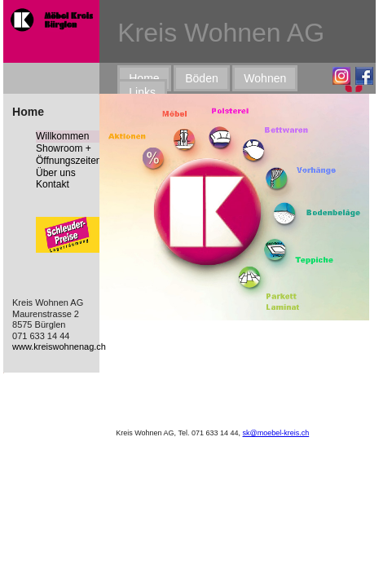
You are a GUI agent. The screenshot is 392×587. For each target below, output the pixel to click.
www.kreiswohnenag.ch (59, 346)
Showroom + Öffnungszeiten (69, 154)
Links (142, 92)
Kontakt (53, 184)
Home (144, 78)
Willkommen (62, 136)
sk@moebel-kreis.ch (276, 433)
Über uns (56, 173)
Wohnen (265, 78)
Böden (201, 78)
